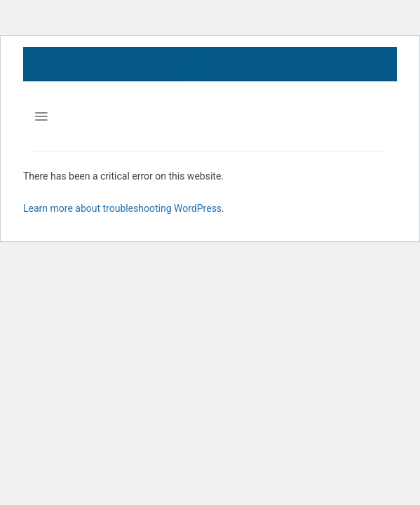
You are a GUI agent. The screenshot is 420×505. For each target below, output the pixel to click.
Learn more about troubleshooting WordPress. (124, 208)
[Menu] (41, 116)
